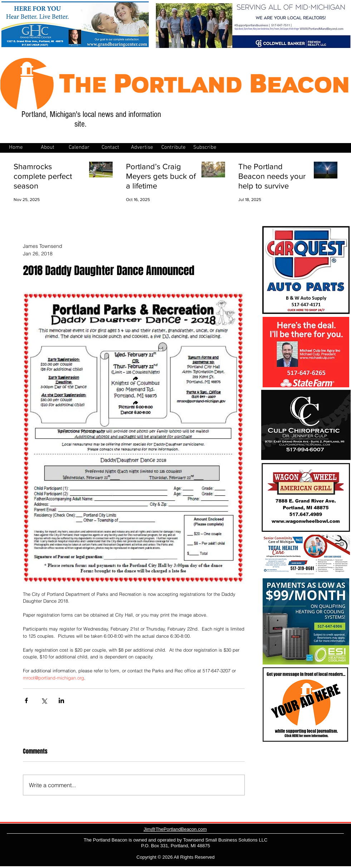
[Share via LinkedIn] (61, 700)
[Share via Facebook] (26, 700)
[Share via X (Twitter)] (44, 700)
